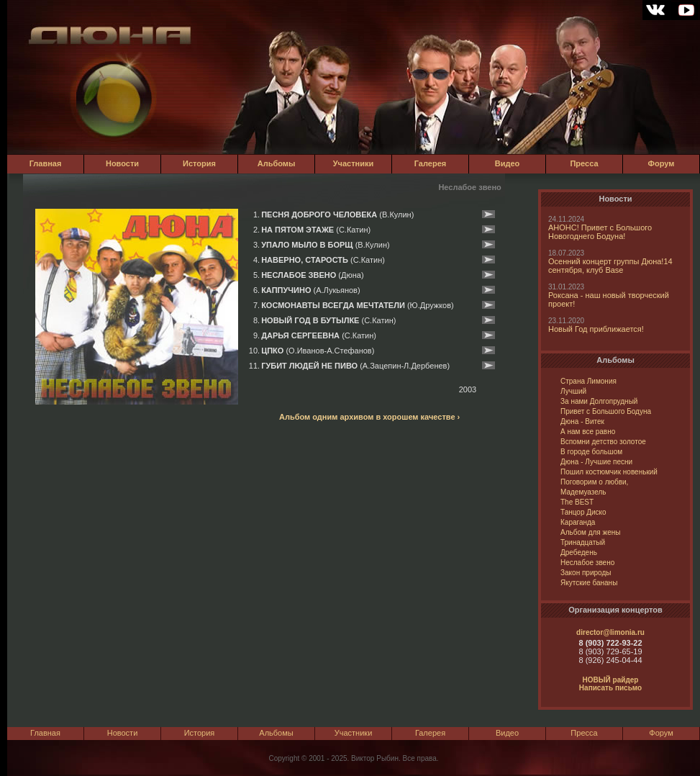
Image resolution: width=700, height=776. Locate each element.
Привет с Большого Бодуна (606, 411)
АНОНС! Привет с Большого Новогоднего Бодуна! (600, 232)
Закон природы (586, 573)
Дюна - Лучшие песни (596, 462)
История (199, 163)
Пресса (584, 163)
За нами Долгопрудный (599, 401)
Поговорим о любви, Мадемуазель (594, 487)
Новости (122, 163)
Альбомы (277, 163)
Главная (46, 163)
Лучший (573, 391)
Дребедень (579, 552)
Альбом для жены (590, 532)
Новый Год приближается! (596, 329)
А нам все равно (588, 432)
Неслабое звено (587, 563)
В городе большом (591, 452)
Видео (508, 163)
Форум (662, 163)
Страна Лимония (588, 381)
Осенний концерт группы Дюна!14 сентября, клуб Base (610, 266)
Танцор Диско (583, 512)
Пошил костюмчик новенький (609, 472)
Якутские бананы (589, 583)
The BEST (577, 502)
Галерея (430, 163)
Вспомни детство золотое (603, 442)
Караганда (578, 522)
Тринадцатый (583, 542)
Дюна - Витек (582, 421)
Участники (354, 163)
